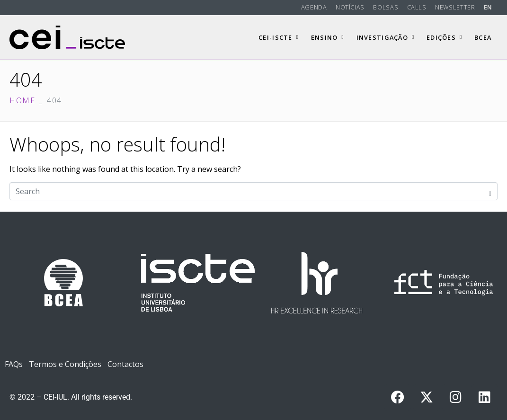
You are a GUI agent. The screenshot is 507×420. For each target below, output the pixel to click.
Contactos (125, 364)
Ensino (328, 37)
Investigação (386, 37)
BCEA (483, 37)
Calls (417, 7)
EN (488, 7)
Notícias (350, 7)
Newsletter (455, 7)
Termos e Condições (65, 364)
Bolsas (386, 7)
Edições (444, 37)
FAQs (14, 364)
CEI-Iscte (279, 37)
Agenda (314, 7)
